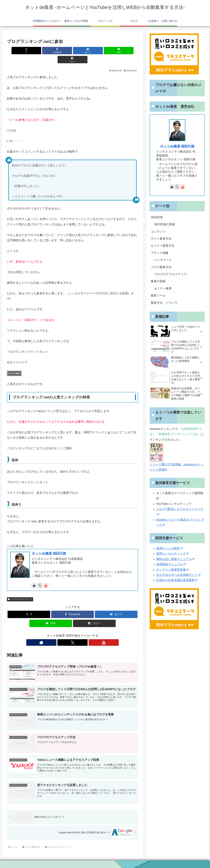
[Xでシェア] (28, 51)
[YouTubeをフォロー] (46, 576)
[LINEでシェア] (94, 51)
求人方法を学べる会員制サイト (178, 575)
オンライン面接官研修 (172, 570)
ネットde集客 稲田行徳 (49, 544)
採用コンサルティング (172, 554)
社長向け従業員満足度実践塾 (177, 580)
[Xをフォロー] (40, 576)
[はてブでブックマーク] (73, 51)
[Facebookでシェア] (51, 51)
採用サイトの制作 (169, 548)
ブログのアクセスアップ (20, 590)
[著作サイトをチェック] (34, 576)
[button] (117, 51)
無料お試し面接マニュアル (175, 559)
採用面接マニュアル (171, 564)
